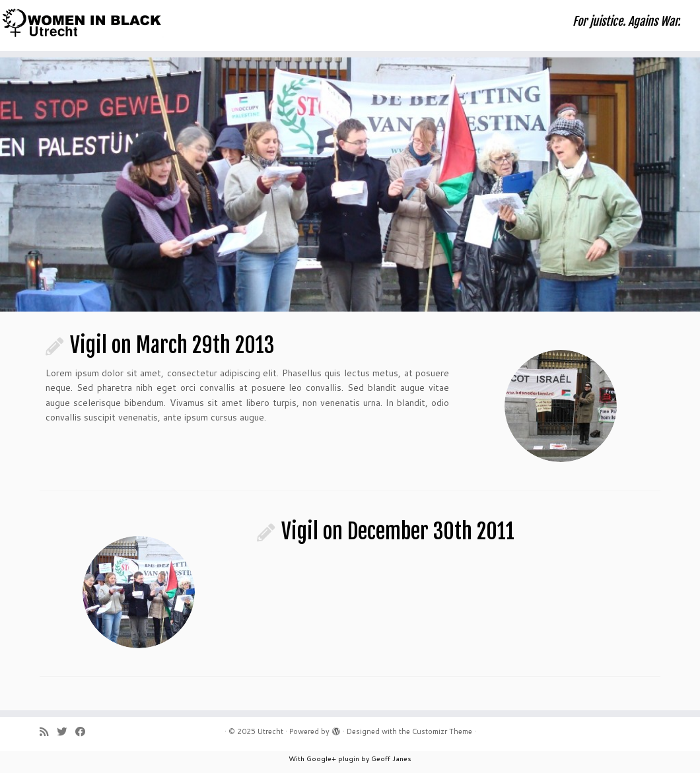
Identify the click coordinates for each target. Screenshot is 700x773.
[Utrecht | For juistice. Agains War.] (82, 22)
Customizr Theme (442, 731)
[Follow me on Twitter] (66, 732)
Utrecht (270, 731)
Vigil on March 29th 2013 (172, 345)
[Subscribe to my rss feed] (48, 732)
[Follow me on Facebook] (85, 732)
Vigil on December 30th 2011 (398, 531)
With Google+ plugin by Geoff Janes (350, 758)
